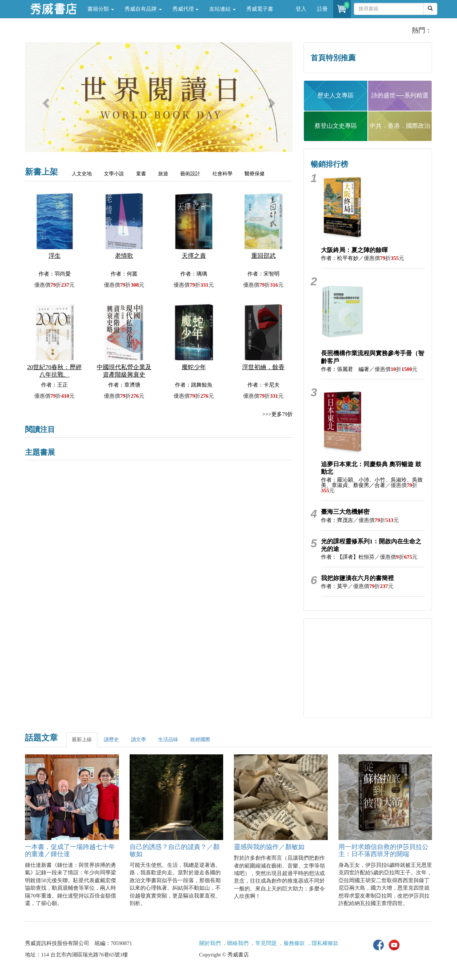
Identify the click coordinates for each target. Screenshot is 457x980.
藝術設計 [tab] (190, 174)
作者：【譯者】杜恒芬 (348, 557)
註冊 (322, 9)
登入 (301, 9)
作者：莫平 (334, 586)
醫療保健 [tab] (255, 174)
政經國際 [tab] (200, 740)
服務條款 (294, 943)
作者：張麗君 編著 (345, 369)
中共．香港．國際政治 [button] (400, 126)
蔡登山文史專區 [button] (336, 126)
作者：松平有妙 (340, 258)
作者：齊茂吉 (337, 520)
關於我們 (210, 943)
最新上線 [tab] (82, 740)
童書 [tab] (141, 174)
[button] (45, 101)
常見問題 (266, 943)
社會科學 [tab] (222, 174)
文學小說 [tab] (114, 174)
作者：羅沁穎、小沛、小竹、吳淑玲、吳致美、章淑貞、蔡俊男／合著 (372, 483)
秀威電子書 (260, 9)
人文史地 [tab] (82, 174)
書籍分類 (101, 9)
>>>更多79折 (278, 414)
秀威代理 (186, 9)
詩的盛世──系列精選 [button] (400, 96)
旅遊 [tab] (163, 174)
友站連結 (222, 9)
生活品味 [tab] (168, 740)
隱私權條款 (325, 943)
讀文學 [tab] (139, 740)
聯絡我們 (238, 943)
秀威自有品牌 (143, 9)
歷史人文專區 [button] (336, 96)
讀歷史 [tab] (111, 740)
